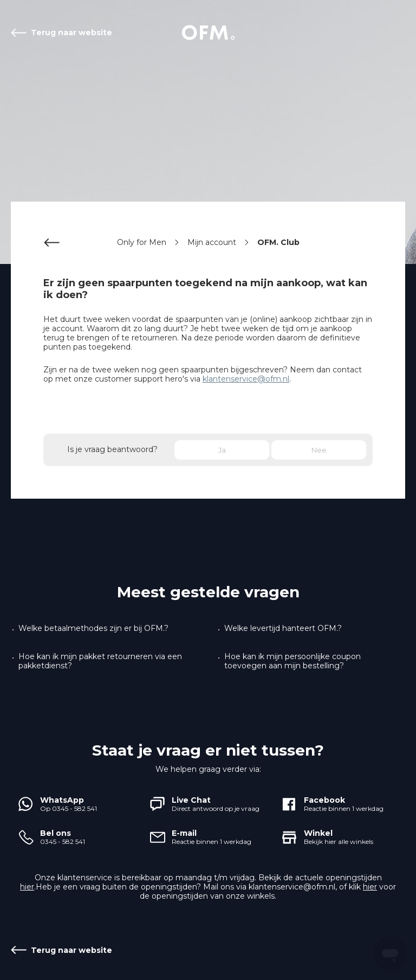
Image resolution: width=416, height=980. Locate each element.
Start (208, 33)
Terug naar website (71, 33)
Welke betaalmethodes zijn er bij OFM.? (93, 628)
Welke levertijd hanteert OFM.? (283, 628)
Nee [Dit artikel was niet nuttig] (319, 450)
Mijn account (212, 242)
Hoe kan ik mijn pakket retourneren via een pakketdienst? (100, 661)
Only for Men (142, 242)
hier (27, 887)
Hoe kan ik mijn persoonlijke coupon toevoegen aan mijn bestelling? (292, 661)
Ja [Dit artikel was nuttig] (222, 450)
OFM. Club (278, 242)
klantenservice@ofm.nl (246, 379)
